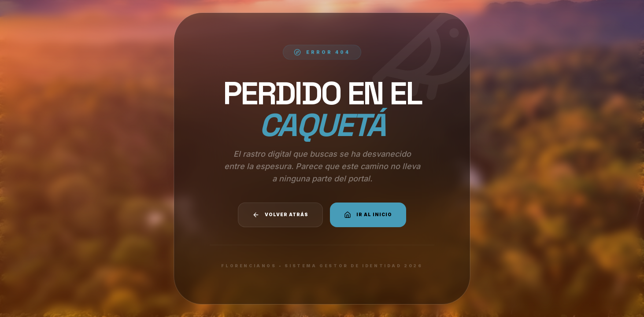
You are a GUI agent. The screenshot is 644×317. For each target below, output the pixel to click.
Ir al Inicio (368, 215)
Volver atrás (280, 215)
